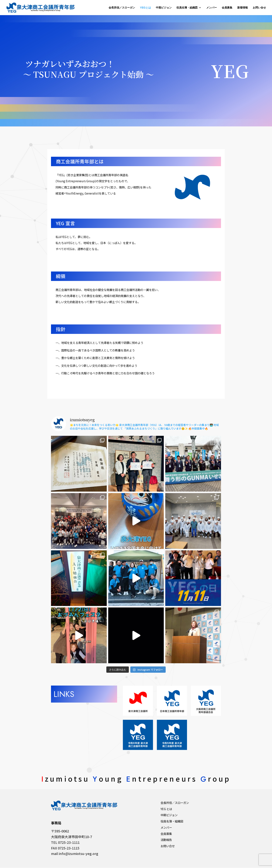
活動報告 (166, 840)
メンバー (212, 8)
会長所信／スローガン (122, 8)
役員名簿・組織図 (187, 8)
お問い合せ (259, 8)
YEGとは (145, 8)
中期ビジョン (164, 8)
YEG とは (166, 809)
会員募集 (227, 8)
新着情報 (243, 8)
